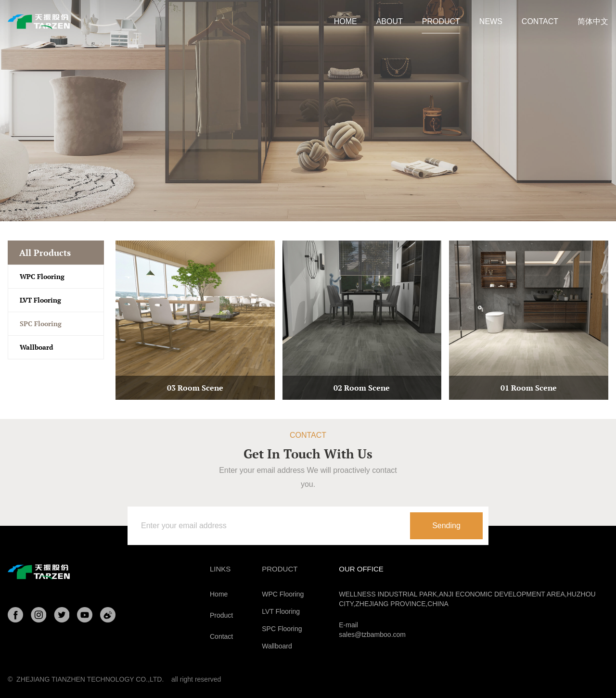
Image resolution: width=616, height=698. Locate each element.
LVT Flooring (40, 300)
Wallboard (36, 347)
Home (219, 594)
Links (220, 569)
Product (221, 615)
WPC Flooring (42, 276)
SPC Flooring (41, 324)
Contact (221, 636)
